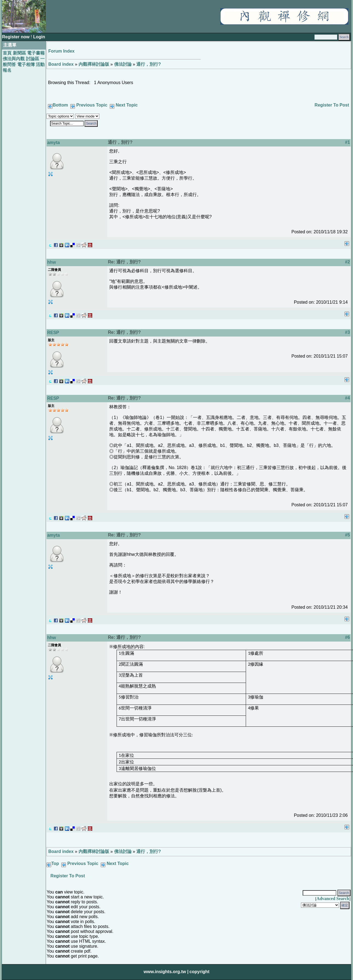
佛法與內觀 (14, 59)
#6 (348, 637)
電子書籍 (36, 53)
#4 (348, 398)
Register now (16, 37)
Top (55, 863)
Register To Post (332, 105)
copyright (199, 972)
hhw (51, 262)
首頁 (7, 53)
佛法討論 (123, 64)
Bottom (60, 105)
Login (39, 37)
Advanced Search (333, 899)
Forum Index (61, 51)
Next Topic (127, 105)
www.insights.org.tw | (166, 972)
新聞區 (19, 53)
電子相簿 (26, 64)
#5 (348, 535)
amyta (53, 143)
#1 (348, 142)
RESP (53, 333)
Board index (61, 64)
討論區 (33, 59)
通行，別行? (149, 64)
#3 (348, 332)
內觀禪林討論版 (94, 64)
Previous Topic (92, 105)
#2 (348, 262)
